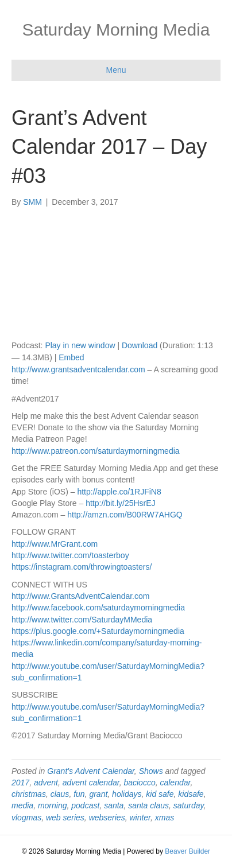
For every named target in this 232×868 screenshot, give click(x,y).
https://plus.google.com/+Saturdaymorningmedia (98, 631)
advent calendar (91, 783)
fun (79, 794)
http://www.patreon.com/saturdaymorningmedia (96, 451)
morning (53, 805)
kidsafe (191, 794)
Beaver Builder (187, 851)
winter (140, 818)
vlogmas (26, 818)
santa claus (148, 805)
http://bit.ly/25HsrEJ (120, 503)
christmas (29, 794)
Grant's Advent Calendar (91, 771)
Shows (151, 771)
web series (65, 818)
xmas (165, 818)
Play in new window (80, 345)
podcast (85, 805)
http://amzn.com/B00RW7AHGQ (125, 515)
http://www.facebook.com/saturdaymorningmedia (98, 608)
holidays (127, 794)
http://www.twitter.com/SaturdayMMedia (82, 620)
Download (140, 345)
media (22, 805)
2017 (20, 783)
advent (46, 783)
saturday (189, 805)
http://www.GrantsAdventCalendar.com (80, 596)
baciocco (139, 783)
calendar (175, 783)
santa (114, 805)
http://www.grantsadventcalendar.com (78, 369)
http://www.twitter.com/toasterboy (70, 555)
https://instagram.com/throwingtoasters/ (82, 567)
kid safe (160, 794)
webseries (107, 818)
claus (60, 794)
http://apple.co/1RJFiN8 (119, 492)
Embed (71, 357)
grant (98, 794)
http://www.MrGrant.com (55, 544)
